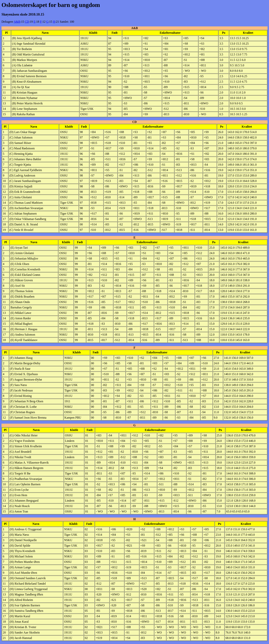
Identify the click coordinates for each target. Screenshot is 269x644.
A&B (17, 22)
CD (27, 22)
